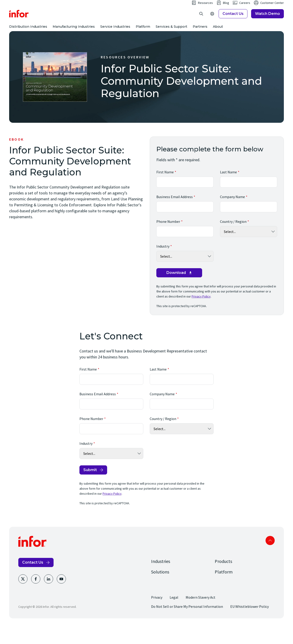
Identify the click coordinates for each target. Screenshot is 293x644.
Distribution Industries (28, 36)
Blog (226, 12)
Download (176, 291)
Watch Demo (267, 23)
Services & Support (171, 36)
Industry (163, 265)
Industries (161, 580)
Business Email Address (175, 215)
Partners (200, 36)
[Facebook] (36, 597)
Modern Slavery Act (201, 616)
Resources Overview (125, 75)
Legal (174, 616)
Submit (90, 488)
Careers (245, 12)
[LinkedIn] (49, 597)
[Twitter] (23, 597)
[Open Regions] (212, 23)
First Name (165, 190)
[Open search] (201, 23)
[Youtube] (61, 597)
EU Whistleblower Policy (250, 625)
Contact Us (233, 23)
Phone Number (168, 240)
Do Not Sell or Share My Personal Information (187, 625)
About (218, 36)
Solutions (160, 590)
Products (223, 580)
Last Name (228, 190)
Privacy (157, 616)
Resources (205, 12)
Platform (143, 36)
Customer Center (272, 12)
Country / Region (233, 240)
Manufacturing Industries (74, 36)
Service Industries (115, 36)
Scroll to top (270, 559)
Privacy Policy (201, 315)
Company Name (232, 215)
